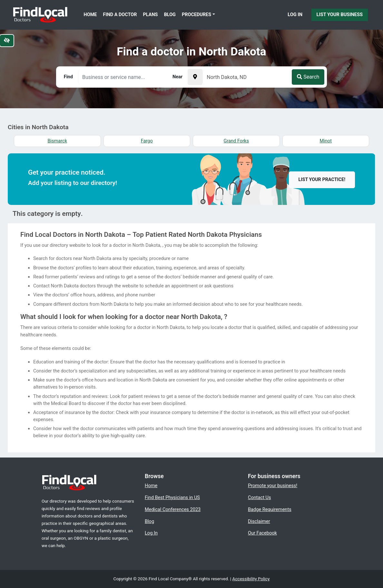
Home (90, 15)
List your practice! (322, 180)
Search (308, 77)
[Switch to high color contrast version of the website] (7, 41)
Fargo (147, 141)
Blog (170, 15)
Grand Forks (236, 141)
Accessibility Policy (251, 579)
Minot (326, 141)
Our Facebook (262, 533)
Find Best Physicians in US (172, 497)
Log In (295, 14)
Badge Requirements (270, 509)
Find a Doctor (120, 15)
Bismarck (57, 141)
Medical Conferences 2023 (173, 509)
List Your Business (340, 14)
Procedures (196, 15)
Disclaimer (259, 521)
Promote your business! (273, 486)
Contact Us (260, 497)
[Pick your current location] (195, 77)
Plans (151, 15)
